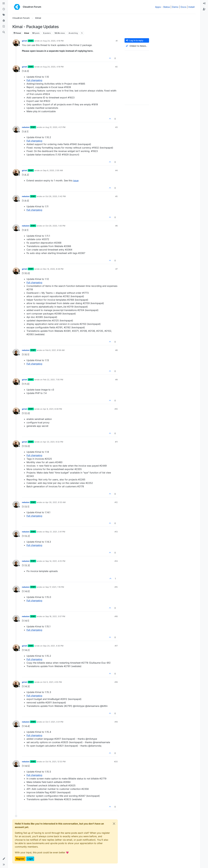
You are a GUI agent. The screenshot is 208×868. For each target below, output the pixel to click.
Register (20, 859)
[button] (4, 859)
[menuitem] (204, 3)
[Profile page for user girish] (16, 43)
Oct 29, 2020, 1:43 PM (55, 226)
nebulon (26, 127)
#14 (116, 561)
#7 (117, 269)
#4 (116, 170)
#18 (116, 682)
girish (25, 41)
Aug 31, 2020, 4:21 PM (55, 127)
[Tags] (4, 15)
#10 (116, 409)
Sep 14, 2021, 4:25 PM (55, 561)
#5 (116, 196)
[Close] (114, 824)
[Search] (4, 32)
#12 (116, 502)
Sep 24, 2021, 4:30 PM (53, 646)
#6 (116, 226)
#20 (116, 762)
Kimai (27, 33)
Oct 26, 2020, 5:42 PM (56, 196)
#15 (116, 587)
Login (30, 859)
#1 (117, 41)
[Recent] (4, 9)
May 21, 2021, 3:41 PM (55, 532)
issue (76, 180)
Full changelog (34, 80)
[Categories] (4, 3)
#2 (116, 67)
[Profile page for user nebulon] (16, 129)
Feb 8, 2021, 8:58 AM (55, 350)
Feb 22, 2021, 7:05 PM (53, 380)
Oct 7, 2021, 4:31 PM (54, 722)
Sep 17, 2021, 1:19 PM (55, 587)
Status (166, 7)
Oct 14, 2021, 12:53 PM (55, 762)
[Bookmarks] (4, 27)
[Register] (204, 9)
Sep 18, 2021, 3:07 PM (55, 616)
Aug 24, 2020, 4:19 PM (53, 41)
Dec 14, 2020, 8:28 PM (53, 269)
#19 (116, 722)
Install (191, 7)
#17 (116, 646)
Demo (175, 7)
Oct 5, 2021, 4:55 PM (52, 682)
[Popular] (4, 21)
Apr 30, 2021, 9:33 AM (55, 502)
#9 (116, 380)
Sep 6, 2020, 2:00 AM (53, 170)
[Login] (204, 3)
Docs (183, 7)
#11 (116, 442)
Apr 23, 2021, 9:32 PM (53, 442)
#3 (116, 127)
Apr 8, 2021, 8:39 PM (53, 409)
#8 (116, 350)
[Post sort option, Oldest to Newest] (137, 46)
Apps (158, 7)
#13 (116, 532)
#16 (116, 616)
